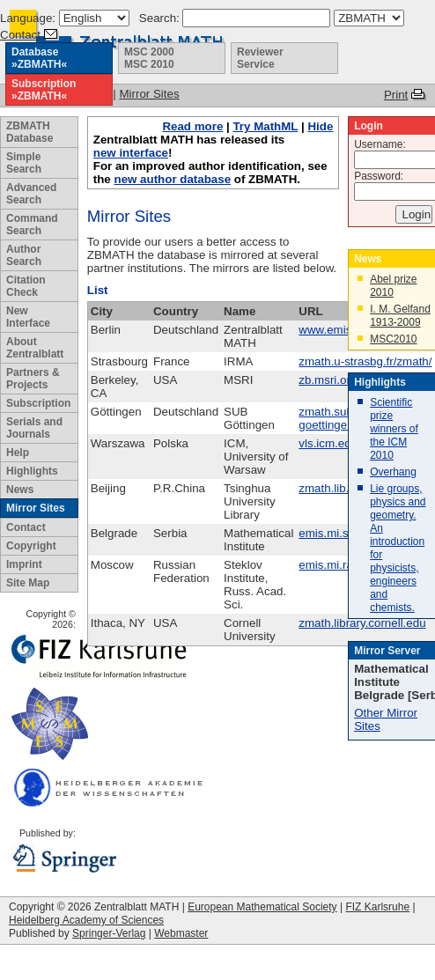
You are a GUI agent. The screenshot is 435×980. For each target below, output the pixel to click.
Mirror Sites (36, 508)
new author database (172, 179)
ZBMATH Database (29, 132)
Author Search (24, 255)
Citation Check (26, 286)
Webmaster (181, 933)
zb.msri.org (328, 380)
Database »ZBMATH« (39, 58)
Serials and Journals (34, 428)
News (20, 490)
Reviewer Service (260, 58)
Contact (20, 35)
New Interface (28, 317)
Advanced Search (31, 194)
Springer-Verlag (109, 933)
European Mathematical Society (262, 907)
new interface (131, 153)
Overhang (393, 472)
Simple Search (24, 163)
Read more (192, 126)
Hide (320, 126)
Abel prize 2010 (393, 286)
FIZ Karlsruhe (377, 907)
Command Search (32, 225)
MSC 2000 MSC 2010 (149, 58)
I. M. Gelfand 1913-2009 (400, 316)
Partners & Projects (33, 379)
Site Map (28, 583)
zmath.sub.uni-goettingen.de (337, 418)
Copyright (31, 546)
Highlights (32, 471)
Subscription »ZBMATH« (44, 90)
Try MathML (265, 126)
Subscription (38, 403)
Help (18, 453)
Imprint (24, 564)
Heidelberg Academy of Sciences (86, 920)
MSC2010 (393, 339)
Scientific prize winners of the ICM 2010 (394, 429)
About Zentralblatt (35, 348)
